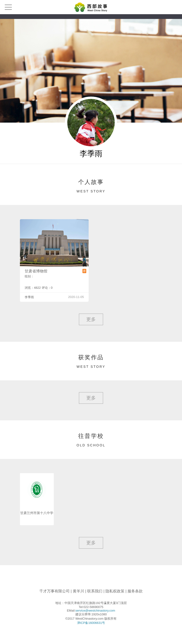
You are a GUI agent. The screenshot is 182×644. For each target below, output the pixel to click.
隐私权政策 (115, 591)
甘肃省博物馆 (36, 271)
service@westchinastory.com (95, 611)
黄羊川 (78, 591)
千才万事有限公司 (55, 591)
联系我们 (95, 591)
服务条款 (135, 591)
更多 (91, 319)
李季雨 (29, 297)
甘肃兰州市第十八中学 (37, 513)
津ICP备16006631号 (91, 623)
